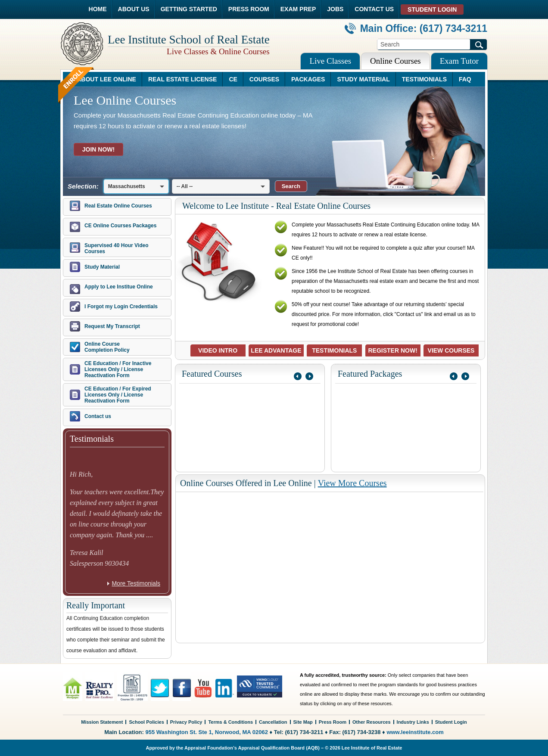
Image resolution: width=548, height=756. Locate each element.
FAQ (465, 79)
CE (233, 79)
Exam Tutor (459, 61)
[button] (291, 186)
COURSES (264, 79)
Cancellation (273, 722)
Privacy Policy (186, 722)
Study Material (102, 267)
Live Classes (330, 61)
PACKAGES (308, 79)
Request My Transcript (112, 326)
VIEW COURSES (451, 350)
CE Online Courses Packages (120, 226)
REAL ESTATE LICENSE (182, 79)
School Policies (146, 722)
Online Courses (395, 61)
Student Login (451, 722)
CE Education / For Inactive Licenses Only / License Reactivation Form (118, 369)
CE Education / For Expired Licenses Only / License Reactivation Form (118, 395)
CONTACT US (374, 9)
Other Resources (372, 722)
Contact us (98, 416)
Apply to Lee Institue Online (119, 287)
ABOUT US (134, 9)
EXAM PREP (298, 9)
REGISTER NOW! (392, 350)
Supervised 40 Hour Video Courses (117, 248)
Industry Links (413, 722)
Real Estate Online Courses (118, 206)
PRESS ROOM (249, 9)
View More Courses (352, 483)
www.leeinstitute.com (415, 732)
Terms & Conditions (230, 722)
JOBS (335, 9)
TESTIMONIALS (424, 79)
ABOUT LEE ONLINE (106, 79)
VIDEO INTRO (218, 350)
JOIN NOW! (98, 149)
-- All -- (185, 186)
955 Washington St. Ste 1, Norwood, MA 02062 (207, 732)
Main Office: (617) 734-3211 (416, 28)
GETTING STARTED (189, 9)
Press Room (333, 722)
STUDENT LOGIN (432, 9)
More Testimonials (136, 583)
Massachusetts (127, 186)
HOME (98, 9)
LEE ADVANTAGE (276, 350)
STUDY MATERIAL (363, 79)
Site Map (303, 722)
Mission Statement (102, 722)
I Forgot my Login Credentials (121, 307)
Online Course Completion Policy (107, 347)
